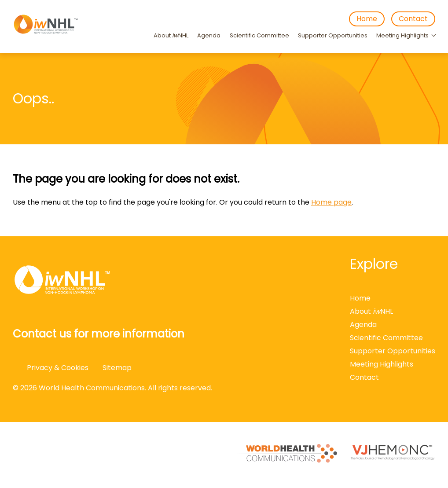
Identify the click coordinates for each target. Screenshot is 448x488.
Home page (331, 202)
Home (367, 19)
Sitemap (117, 368)
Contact (413, 19)
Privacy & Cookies (58, 368)
